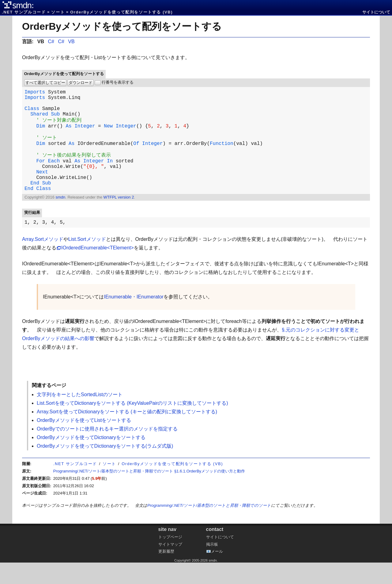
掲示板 (212, 566)
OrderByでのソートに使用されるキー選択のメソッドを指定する (107, 450)
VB (71, 42)
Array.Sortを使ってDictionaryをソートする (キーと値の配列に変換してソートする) (127, 433)
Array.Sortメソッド (43, 261)
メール (217, 573)
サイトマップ (170, 566)
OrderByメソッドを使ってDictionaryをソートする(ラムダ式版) (105, 467)
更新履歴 (166, 573)
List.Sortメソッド (87, 261)
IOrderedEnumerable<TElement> (98, 269)
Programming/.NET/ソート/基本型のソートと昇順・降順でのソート (209, 527)
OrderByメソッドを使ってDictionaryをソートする (91, 459)
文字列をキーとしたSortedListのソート (80, 416)
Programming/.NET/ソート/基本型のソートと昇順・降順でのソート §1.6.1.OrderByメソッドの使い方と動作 (149, 493)
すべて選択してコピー (45, 83)
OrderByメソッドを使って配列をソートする (122, 26)
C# (51, 42)
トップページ (170, 558)
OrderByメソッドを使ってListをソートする (84, 442)
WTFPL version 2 (119, 217)
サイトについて (376, 12)
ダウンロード (81, 83)
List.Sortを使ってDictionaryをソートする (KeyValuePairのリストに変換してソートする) (132, 425)
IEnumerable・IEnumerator (134, 318)
